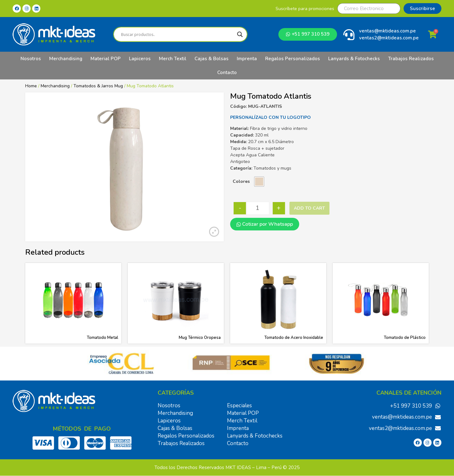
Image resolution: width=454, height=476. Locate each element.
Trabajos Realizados (411, 59)
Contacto (227, 73)
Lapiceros (140, 59)
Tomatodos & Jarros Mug (98, 86)
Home (31, 86)
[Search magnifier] (240, 34)
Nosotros (31, 59)
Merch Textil (173, 59)
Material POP (106, 59)
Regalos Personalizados (293, 59)
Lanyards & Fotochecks (354, 59)
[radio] (259, 182)
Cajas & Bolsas (212, 59)
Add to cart (309, 208)
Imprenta (247, 59)
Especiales (239, 406)
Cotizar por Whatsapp (265, 224)
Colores (241, 181)
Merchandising (66, 59)
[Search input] (177, 34)
